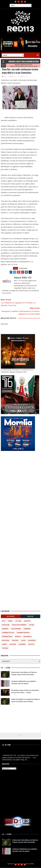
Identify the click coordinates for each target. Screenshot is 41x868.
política (31, 644)
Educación (26, 77)
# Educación (23, 269)
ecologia (13, 644)
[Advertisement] (20, 474)
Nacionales (27, 637)
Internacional (7, 637)
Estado (32, 625)
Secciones (11, 616)
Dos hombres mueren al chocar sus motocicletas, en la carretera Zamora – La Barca (25, 691)
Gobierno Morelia (23, 633)
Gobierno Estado (8, 633)
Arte (4, 621)
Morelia (18, 637)
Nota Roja (6, 641)
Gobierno (27, 629)
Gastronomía (16, 629)
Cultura (18, 621)
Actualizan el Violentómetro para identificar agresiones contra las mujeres (24, 682)
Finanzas (5, 629)
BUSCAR (30, 616)
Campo (10, 621)
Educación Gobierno (19, 625)
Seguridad (32, 641)
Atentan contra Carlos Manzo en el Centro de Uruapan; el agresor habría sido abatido (24, 673)
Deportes (27, 621)
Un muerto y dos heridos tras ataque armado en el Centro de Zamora (20, 752)
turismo (5, 648)
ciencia (4, 644)
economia (22, 644)
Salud (23, 641)
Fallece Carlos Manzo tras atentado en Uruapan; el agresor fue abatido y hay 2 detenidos (26, 700)
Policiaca (15, 641)
